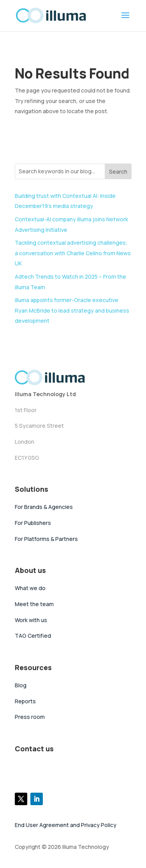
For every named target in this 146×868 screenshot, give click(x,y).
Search (118, 172)
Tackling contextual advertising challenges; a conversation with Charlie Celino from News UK (73, 253)
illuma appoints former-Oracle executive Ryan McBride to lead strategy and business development (72, 310)
